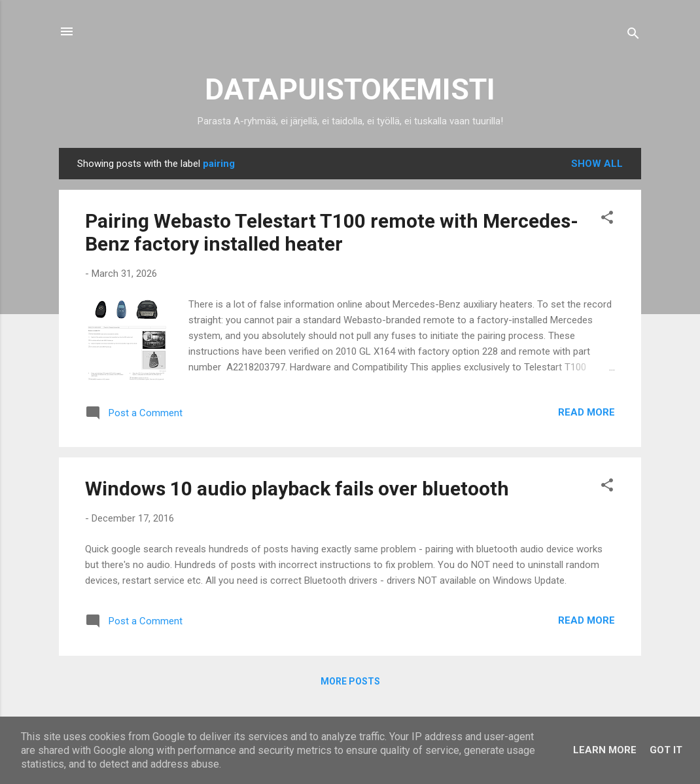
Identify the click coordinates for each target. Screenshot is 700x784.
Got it (666, 750)
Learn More (605, 750)
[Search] (633, 36)
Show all (597, 164)
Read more (586, 412)
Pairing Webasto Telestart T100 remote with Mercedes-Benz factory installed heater (332, 232)
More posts (350, 681)
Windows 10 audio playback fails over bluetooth (297, 489)
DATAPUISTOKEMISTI (350, 89)
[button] (607, 220)
